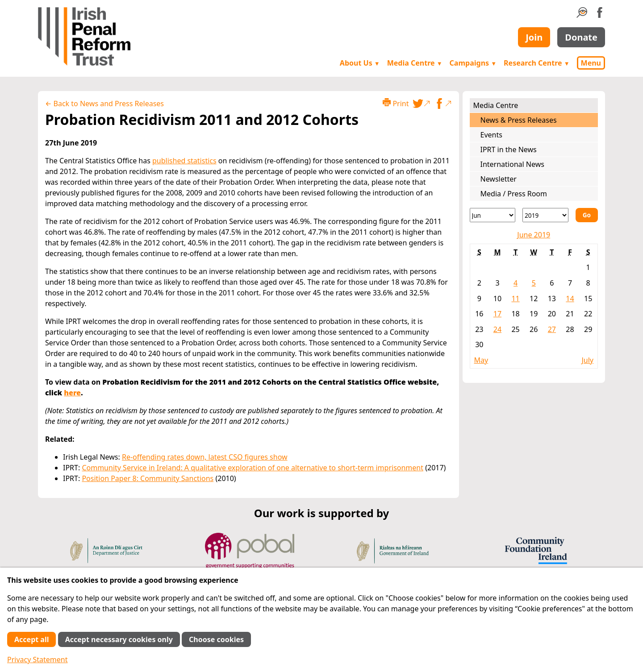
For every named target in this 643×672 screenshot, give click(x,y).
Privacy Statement (38, 660)
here (72, 393)
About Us (360, 63)
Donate (581, 37)
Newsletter (499, 179)
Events (491, 135)
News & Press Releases (519, 120)
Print (396, 103)
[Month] (493, 215)
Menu (591, 63)
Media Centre (415, 63)
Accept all (31, 639)
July (587, 360)
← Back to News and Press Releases (104, 104)
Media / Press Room (514, 194)
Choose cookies (216, 639)
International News (512, 164)
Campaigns (473, 63)
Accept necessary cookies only (119, 639)
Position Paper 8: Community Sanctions (148, 478)
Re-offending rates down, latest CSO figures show (205, 457)
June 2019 (534, 235)
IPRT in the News (509, 149)
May (481, 360)
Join (534, 37)
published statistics (184, 161)
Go (587, 215)
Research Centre (537, 63)
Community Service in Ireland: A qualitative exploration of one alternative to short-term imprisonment (253, 468)
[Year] (545, 215)
